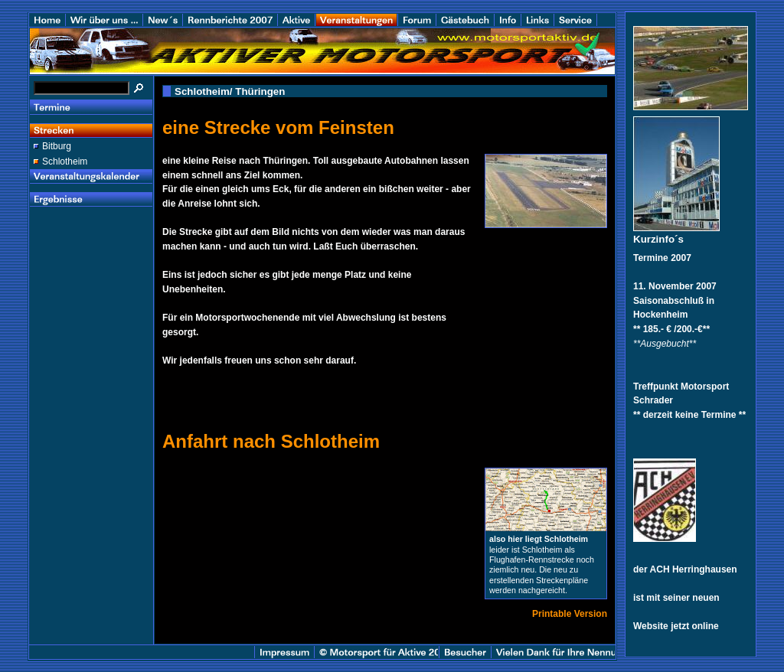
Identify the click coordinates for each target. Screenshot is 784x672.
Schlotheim (65, 161)
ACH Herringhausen (694, 569)
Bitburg (57, 146)
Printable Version (570, 614)
